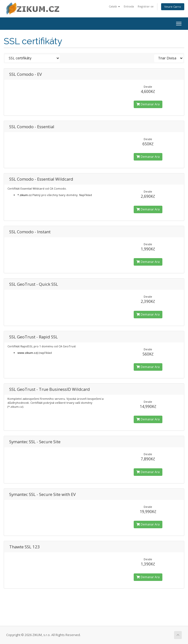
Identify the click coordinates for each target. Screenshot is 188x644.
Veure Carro (173, 7)
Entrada (129, 6)
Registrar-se (146, 6)
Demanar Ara (148, 104)
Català (114, 6)
